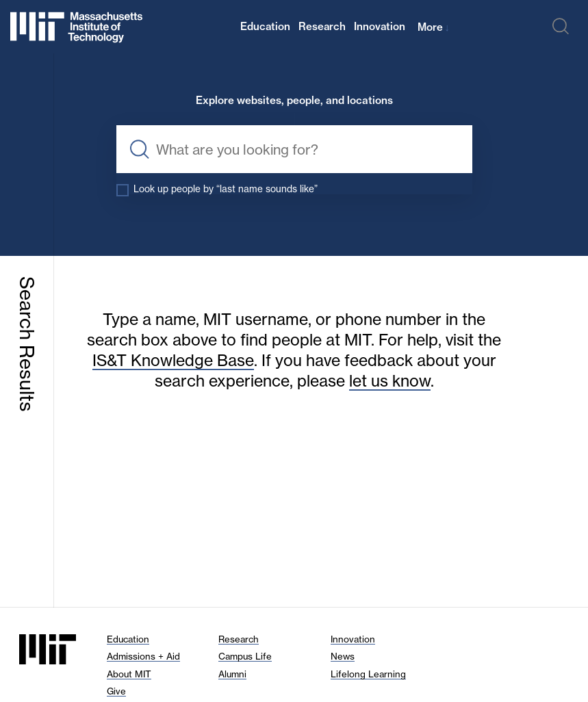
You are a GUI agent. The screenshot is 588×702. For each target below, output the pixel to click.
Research (322, 26)
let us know (390, 381)
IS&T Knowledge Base (173, 360)
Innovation (380, 26)
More (434, 27)
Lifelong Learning (368, 674)
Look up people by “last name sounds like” (226, 189)
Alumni (232, 674)
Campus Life (245, 656)
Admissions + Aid (143, 656)
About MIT (129, 674)
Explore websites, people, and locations (294, 101)
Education (265, 26)
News (343, 656)
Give (116, 691)
